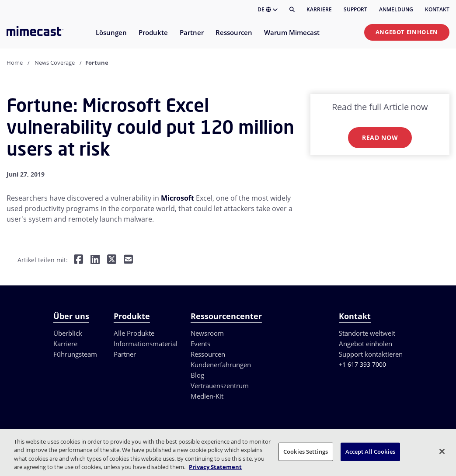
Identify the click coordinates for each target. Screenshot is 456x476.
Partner (125, 354)
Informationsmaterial (146, 344)
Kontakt (437, 9)
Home (15, 63)
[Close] (442, 451)
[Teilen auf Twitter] (112, 260)
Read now (380, 137)
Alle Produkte (134, 333)
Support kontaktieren (371, 354)
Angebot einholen (407, 32)
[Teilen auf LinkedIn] (95, 260)
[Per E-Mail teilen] (128, 260)
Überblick (68, 333)
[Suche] (292, 10)
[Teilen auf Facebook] (78, 260)
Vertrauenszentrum (220, 386)
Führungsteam (75, 354)
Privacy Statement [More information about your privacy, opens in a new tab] (215, 467)
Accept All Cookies (370, 452)
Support (355, 9)
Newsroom (207, 333)
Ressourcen (208, 354)
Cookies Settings (306, 452)
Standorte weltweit (367, 333)
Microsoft (178, 198)
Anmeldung (396, 9)
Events (200, 344)
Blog (197, 375)
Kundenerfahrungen (221, 365)
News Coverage (55, 63)
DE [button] (268, 9)
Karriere (319, 9)
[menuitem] (111, 38)
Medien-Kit (207, 396)
